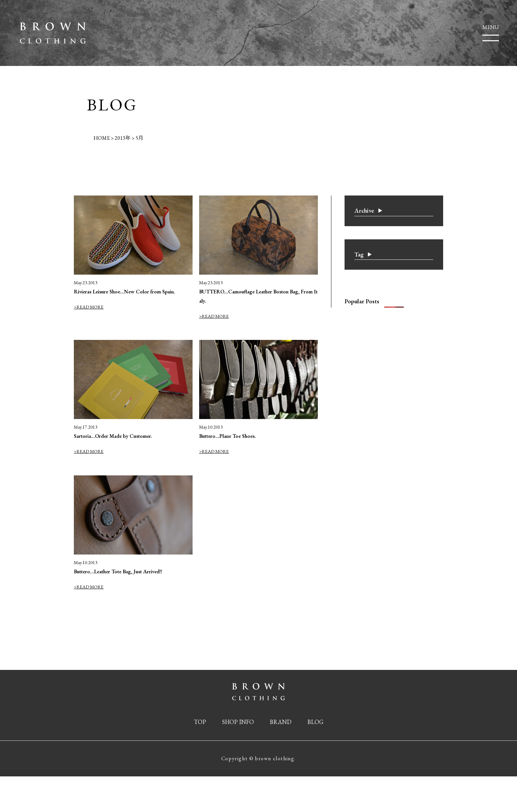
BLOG (315, 722)
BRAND (281, 722)
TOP (200, 722)
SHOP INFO (238, 722)
